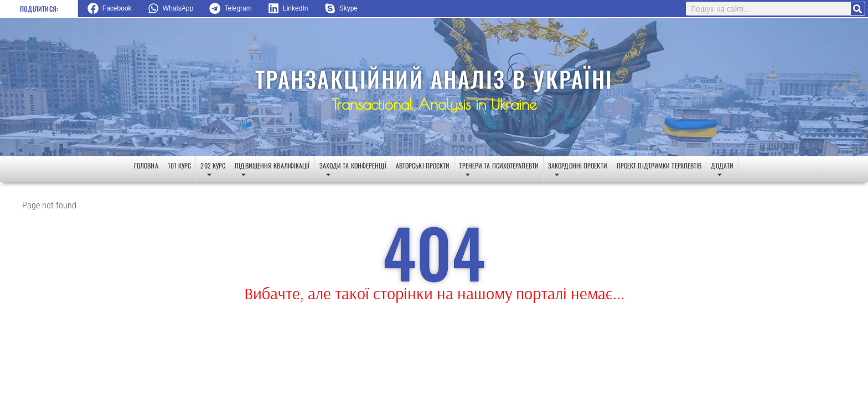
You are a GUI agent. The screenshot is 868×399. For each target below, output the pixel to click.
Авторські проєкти (423, 165)
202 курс (213, 171)
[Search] (858, 9)
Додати (722, 171)
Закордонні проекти (578, 171)
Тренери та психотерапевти (499, 171)
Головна (146, 165)
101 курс (180, 165)
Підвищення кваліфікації (272, 171)
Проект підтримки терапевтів (659, 165)
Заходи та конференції (353, 171)
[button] (114, 9)
